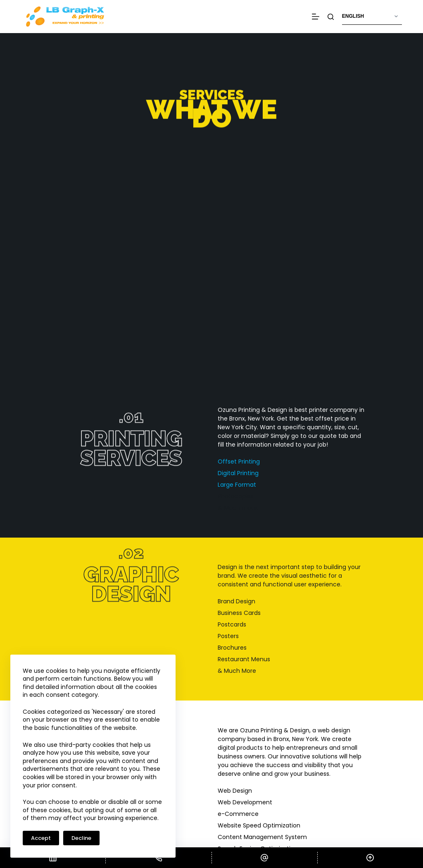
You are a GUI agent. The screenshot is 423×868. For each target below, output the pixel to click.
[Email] (265, 858)
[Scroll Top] (370, 858)
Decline (81, 838)
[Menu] (316, 17)
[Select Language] (372, 17)
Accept (41, 838)
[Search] (331, 17)
